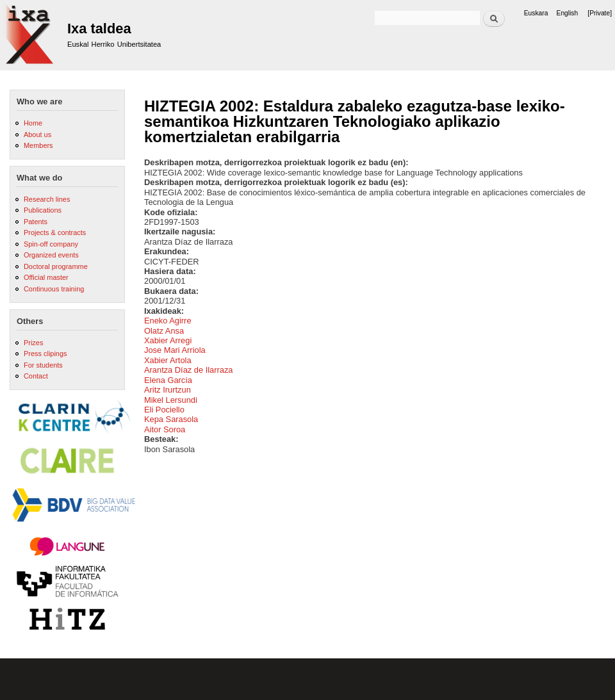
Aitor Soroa (165, 429)
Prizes (33, 343)
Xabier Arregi (168, 340)
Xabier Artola (168, 360)
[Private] (600, 13)
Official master (46, 277)
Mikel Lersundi (171, 400)
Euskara (536, 13)
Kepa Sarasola (171, 419)
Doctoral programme (56, 266)
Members (38, 145)
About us (37, 134)
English (568, 13)
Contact (36, 376)
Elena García (168, 380)
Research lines (47, 199)
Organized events (51, 255)
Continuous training (54, 289)
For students (43, 365)
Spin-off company (51, 244)
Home (33, 123)
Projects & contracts (55, 232)
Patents (36, 222)
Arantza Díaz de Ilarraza (189, 370)
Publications (43, 210)
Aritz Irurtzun (168, 390)
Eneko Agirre (168, 321)
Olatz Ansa (164, 331)
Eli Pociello (164, 410)
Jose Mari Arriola (175, 350)
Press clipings (45, 354)
